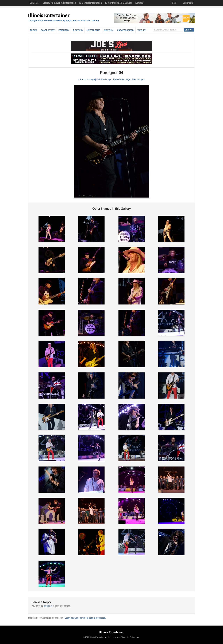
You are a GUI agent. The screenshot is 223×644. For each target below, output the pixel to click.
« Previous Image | (87, 79)
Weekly (141, 30)
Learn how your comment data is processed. (85, 618)
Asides (33, 30)
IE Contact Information (91, 3)
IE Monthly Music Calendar (119, 3)
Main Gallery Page (122, 79)
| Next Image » (138, 79)
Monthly (109, 30)
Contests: (34, 3)
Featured (64, 30)
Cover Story (48, 30)
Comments (188, 3)
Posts (174, 3)
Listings (139, 3)
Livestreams (93, 30)
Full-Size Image (104, 79)
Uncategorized (125, 30)
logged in (48, 606)
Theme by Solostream (130, 637)
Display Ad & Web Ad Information (59, 3)
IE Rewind (78, 30)
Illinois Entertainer (49, 15)
